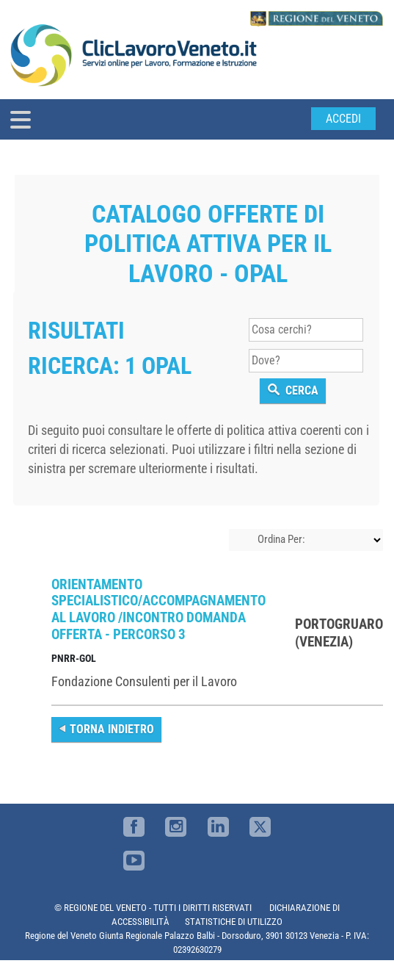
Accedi (343, 119)
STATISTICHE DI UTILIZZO (234, 922)
